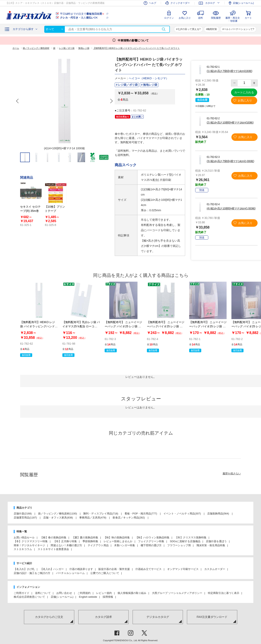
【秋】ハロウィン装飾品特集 (152, 537)
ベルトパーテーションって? (239, 29)
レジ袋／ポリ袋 (128, 85)
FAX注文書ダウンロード (212, 617)
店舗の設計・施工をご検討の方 (32, 573)
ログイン (169, 18)
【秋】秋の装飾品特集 (117, 537)
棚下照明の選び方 (151, 545)
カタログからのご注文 (49, 617)
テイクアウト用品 (98, 545)
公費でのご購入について (105, 573)
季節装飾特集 (90, 541)
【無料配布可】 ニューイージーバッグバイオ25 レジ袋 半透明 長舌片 (166, 326)
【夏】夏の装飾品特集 (85, 537)
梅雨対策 (212, 29)
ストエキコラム (23, 549)
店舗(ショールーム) (62, 597)
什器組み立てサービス (149, 569)
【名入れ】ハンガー (52, 569)
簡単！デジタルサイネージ (29, 545)
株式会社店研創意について (29, 597)
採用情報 (108, 597)
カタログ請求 (103, 617)
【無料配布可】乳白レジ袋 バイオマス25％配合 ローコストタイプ (81, 326)
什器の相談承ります (81, 569)
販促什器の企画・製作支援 (114, 569)
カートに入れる (244, 92)
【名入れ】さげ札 (24, 569)
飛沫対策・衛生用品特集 (211, 545)
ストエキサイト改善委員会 (53, 549)
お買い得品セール (24, 537)
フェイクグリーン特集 (151, 541)
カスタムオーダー (215, 569)
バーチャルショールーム (70, 573)
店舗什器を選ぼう (216, 541)
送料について (43, 593)
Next (111, 101)
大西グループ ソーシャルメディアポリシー (177, 593)
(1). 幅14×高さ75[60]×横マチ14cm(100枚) (229, 71)
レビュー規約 (104, 593)
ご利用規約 (84, 593)
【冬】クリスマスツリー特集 (31, 541)
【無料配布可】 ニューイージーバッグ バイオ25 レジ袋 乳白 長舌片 (123, 326)
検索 (164, 29)
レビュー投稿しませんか (118, 541)
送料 (200, 18)
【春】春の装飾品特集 (53, 537)
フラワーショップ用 (179, 545)
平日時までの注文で (82, 14)
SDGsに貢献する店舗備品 (185, 541)
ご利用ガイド (22, 593)
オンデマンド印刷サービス (183, 569)
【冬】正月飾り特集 (65, 541)
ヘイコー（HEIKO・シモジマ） (149, 78)
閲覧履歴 (216, 18)
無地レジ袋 (150, 85)
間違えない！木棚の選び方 (66, 545)
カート (248, 18)
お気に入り (185, 18)
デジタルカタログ (158, 617)
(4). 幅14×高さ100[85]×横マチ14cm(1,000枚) (231, 208)
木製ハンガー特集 (125, 545)
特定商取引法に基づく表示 (224, 593)
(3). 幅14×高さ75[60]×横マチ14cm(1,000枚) (230, 161)
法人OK (79, 18)
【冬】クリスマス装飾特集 (191, 537)
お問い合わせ (64, 593)
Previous (18, 101)
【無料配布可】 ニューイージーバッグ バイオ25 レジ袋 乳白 (208, 326)
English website (88, 597)
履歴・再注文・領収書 (233, 19)
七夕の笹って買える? (189, 29)
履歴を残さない (232, 473)
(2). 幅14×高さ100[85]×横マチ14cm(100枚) (230, 123)
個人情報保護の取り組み (132, 593)
